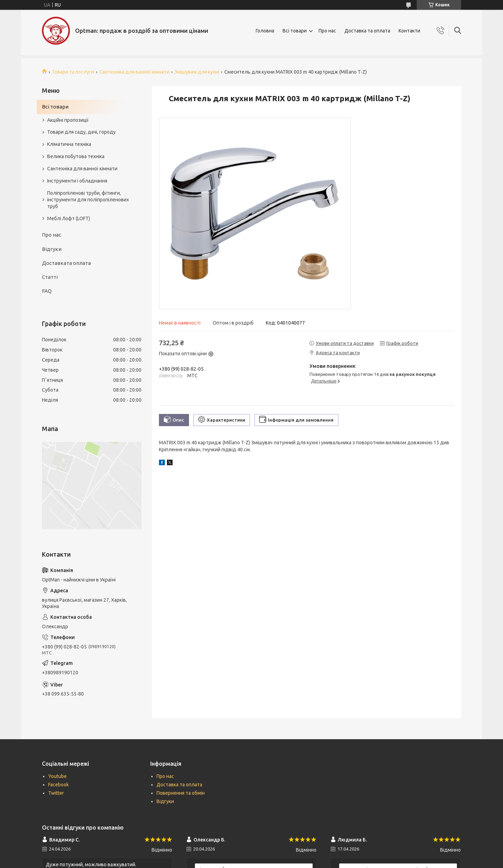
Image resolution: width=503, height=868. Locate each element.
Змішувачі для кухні (197, 72)
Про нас (327, 31)
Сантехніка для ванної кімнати (134, 72)
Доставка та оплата (367, 31)
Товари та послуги (73, 72)
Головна (265, 31)
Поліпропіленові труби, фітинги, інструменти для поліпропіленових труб (88, 200)
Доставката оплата (66, 263)
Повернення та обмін (181, 793)
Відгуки (52, 249)
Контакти (409, 31)
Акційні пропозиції (68, 120)
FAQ (47, 291)
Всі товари (295, 31)
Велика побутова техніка (76, 156)
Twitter (56, 793)
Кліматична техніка (69, 144)
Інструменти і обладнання (77, 181)
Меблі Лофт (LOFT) (69, 218)
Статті (50, 277)
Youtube (57, 776)
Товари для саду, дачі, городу (81, 132)
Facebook (59, 785)
